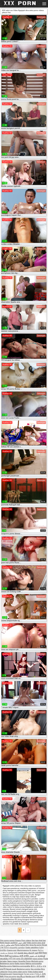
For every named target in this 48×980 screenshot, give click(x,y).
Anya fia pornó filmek (38, 945)
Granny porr (12, 950)
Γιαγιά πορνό (18, 974)
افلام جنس (22, 943)
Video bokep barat (35, 972)
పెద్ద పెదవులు (14, 956)
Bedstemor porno (7, 964)
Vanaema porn (6, 974)
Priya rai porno (10, 977)
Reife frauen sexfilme (9, 943)
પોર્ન (15, 953)
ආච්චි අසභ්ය (5, 979)
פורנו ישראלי (29, 974)
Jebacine (4, 972)
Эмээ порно (12, 961)
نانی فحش (33, 956)
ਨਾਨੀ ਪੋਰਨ (12, 959)
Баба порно (20, 964)
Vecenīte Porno (24, 961)
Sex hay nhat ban (39, 941)
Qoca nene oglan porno (18, 972)
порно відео (37, 959)
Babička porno (6, 966)
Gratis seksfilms (32, 948)
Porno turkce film (22, 945)
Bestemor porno (24, 969)
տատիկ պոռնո (17, 948)
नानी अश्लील (40, 977)
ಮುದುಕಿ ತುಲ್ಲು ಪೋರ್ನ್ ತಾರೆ (28, 953)
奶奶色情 (28, 959)
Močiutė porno (37, 961)
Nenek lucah (11, 969)
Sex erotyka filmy (38, 969)
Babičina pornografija (21, 966)
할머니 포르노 (36, 966)
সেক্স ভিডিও (4, 948)
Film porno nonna (7, 941)
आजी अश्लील (24, 956)
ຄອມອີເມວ (21, 977)
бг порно (33, 950)
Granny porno (16, 979)
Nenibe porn (31, 977)
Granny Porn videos (23, 941)
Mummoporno (23, 950)
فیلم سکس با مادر (7, 945)
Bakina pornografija (34, 964)
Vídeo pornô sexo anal (36, 943)
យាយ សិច (20, 959)
